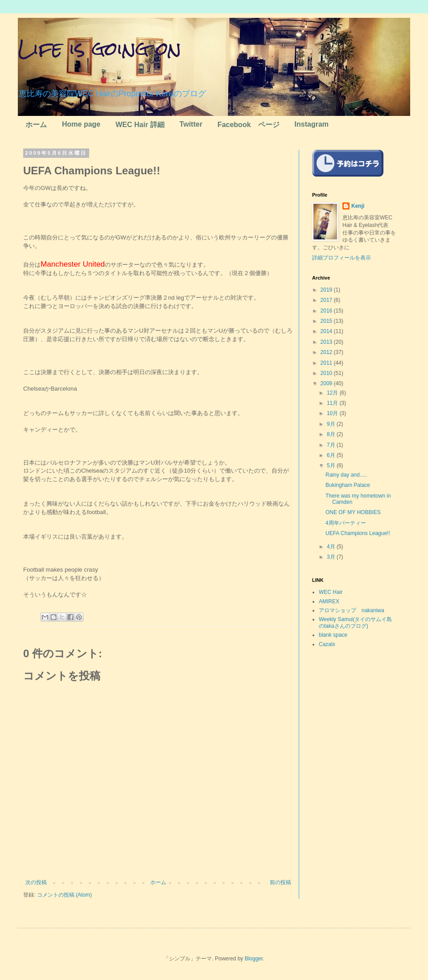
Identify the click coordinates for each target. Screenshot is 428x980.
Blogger (254, 959)
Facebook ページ (249, 125)
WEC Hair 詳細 (140, 125)
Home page (81, 124)
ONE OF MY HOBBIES (353, 512)
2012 (327, 352)
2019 (327, 290)
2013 (327, 342)
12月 (333, 393)
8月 (332, 434)
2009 (327, 383)
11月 (333, 403)
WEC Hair (331, 592)
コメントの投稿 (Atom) (64, 895)
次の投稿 (36, 882)
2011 (327, 363)
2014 (327, 331)
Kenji (358, 206)
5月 (332, 465)
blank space (333, 635)
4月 (332, 547)
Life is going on (100, 49)
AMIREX (329, 601)
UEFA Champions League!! (358, 533)
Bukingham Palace (348, 485)
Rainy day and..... (346, 475)
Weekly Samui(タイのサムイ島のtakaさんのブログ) (355, 622)
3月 (332, 557)
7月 (332, 445)
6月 (332, 455)
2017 (327, 300)
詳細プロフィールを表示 (342, 258)
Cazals (327, 644)
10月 (333, 413)
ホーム (36, 125)
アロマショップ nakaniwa (352, 610)
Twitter (191, 124)
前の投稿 (280, 882)
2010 (327, 373)
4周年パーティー (346, 523)
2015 (327, 321)
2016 (327, 311)
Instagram (312, 124)
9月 (332, 424)
